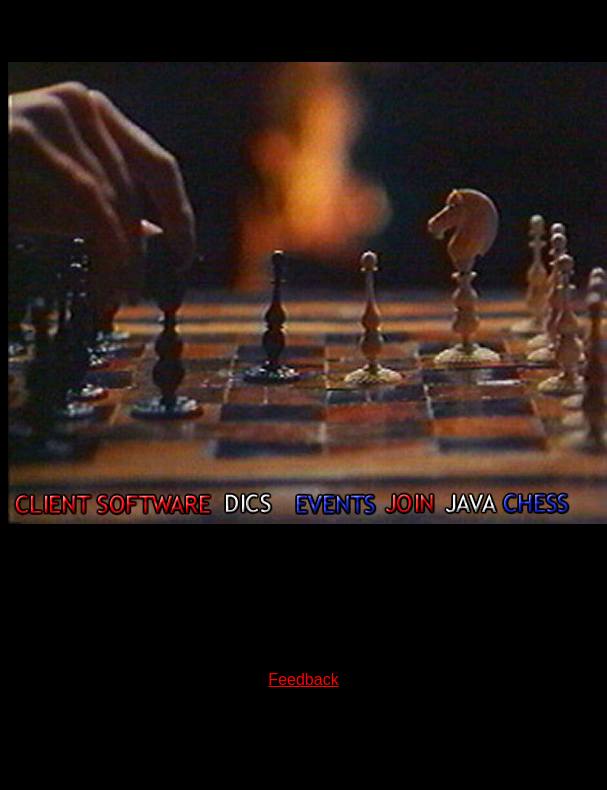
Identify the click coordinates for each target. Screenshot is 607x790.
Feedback (303, 679)
